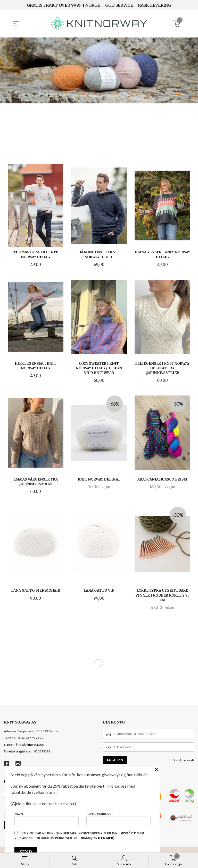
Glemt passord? (183, 760)
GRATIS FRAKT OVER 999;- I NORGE (63, 5)
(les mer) (106, 838)
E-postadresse (118, 818)
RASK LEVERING (155, 5)
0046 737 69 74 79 (31, 738)
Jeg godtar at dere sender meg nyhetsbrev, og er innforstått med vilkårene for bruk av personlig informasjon (79, 835)
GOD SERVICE (119, 5)
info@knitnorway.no (30, 744)
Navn (47, 818)
